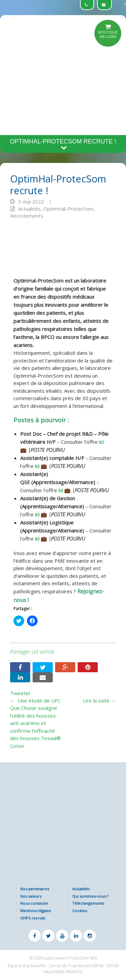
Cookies (80, 911)
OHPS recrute (33, 918)
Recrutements (27, 216)
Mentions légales (35, 911)
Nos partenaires (35, 889)
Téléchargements (88, 903)
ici (101, 442)
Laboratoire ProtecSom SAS (71, 958)
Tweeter (20, 693)
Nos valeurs (31, 896)
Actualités (29, 209)
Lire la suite (99, 700)
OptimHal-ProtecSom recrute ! (63, 144)
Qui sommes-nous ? (90, 896)
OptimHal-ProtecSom (68, 209)
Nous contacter (34, 903)
